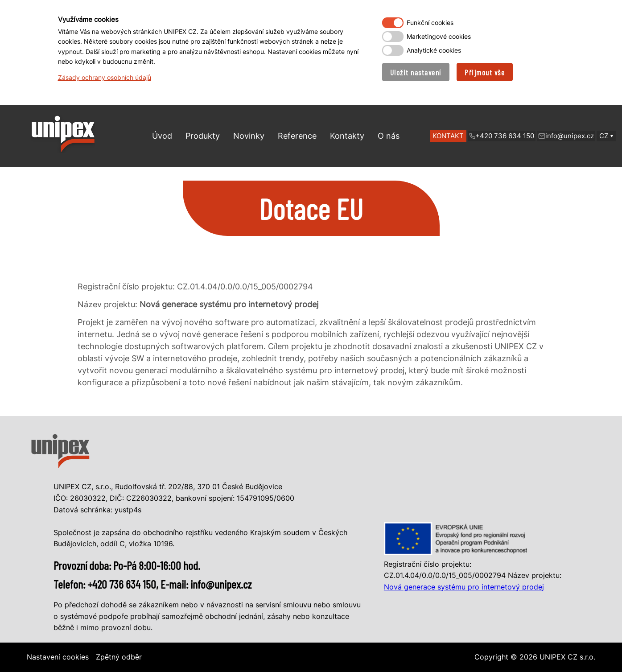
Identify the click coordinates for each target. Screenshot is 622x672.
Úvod (162, 136)
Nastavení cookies (58, 657)
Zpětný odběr (119, 657)
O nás (389, 136)
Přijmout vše (485, 72)
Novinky (249, 136)
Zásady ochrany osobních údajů (105, 77)
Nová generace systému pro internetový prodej (464, 587)
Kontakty (347, 136)
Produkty (203, 136)
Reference (297, 136)
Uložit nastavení (416, 72)
